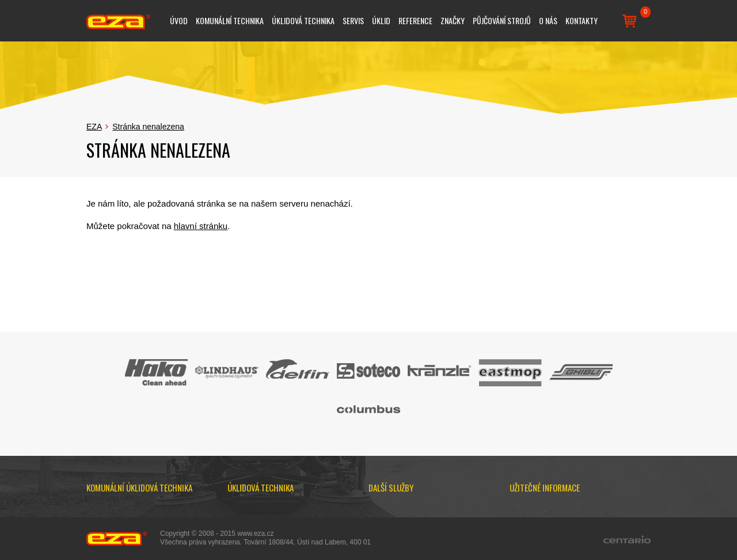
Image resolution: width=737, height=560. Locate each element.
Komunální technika (230, 20)
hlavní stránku (201, 226)
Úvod (179, 20)
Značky (453, 20)
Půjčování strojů (502, 20)
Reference (415, 20)
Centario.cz (627, 539)
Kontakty (582, 20)
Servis (353, 20)
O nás (548, 20)
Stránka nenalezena (148, 127)
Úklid (381, 20)
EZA (94, 127)
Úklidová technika (303, 20)
